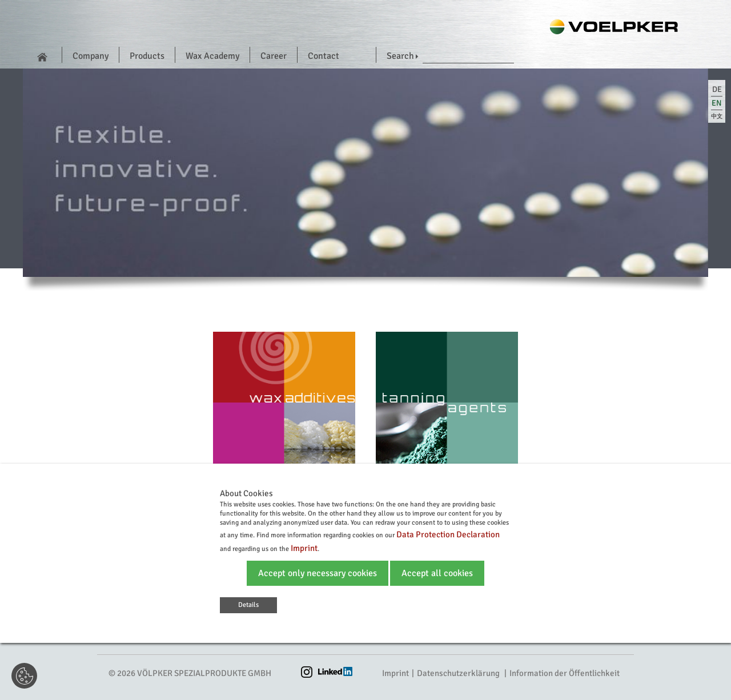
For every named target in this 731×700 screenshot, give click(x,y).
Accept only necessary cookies (318, 573)
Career (274, 56)
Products (147, 56)
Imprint (395, 673)
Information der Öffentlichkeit (565, 673)
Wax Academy (212, 56)
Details (248, 605)
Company (91, 56)
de (717, 89)
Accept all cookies (437, 573)
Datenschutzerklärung (458, 673)
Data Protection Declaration (448, 534)
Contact (324, 56)
